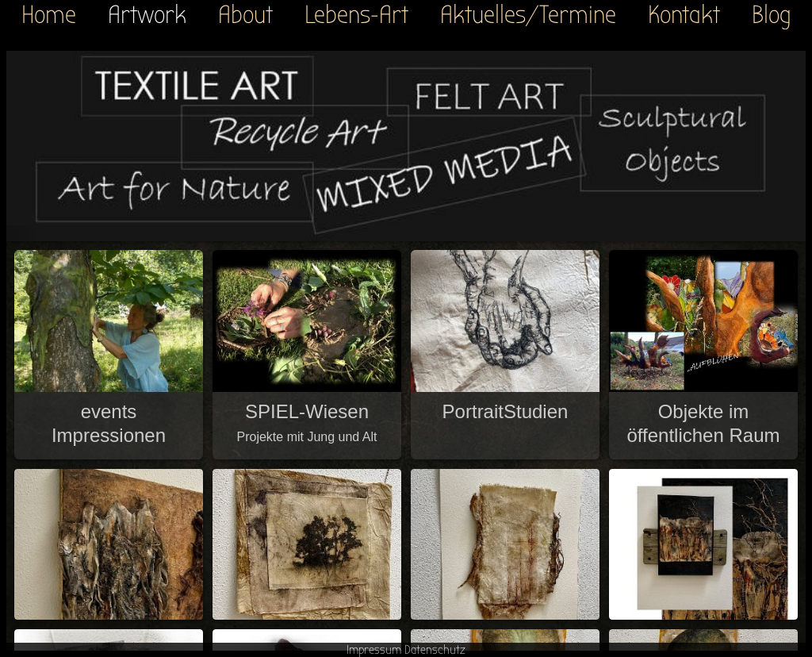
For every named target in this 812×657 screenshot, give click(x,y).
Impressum (374, 650)
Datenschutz (435, 650)
